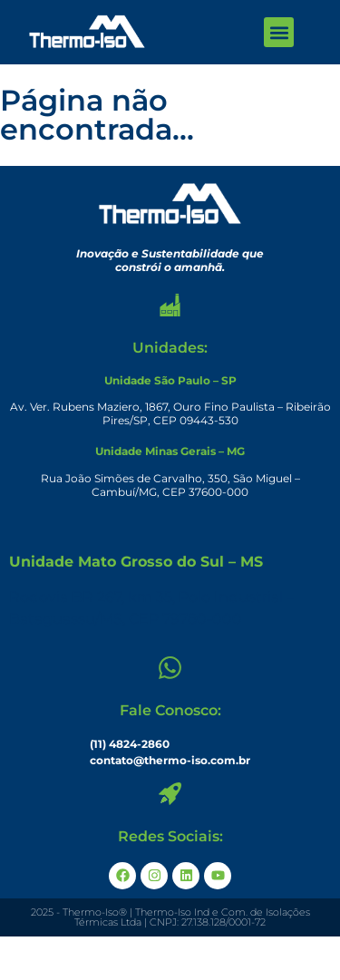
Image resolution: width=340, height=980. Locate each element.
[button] (279, 32)
